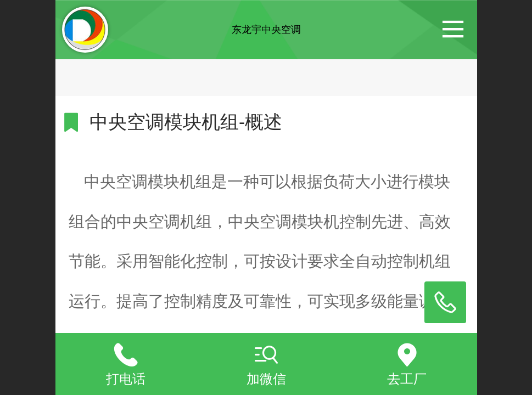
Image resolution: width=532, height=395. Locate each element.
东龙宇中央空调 (266, 30)
